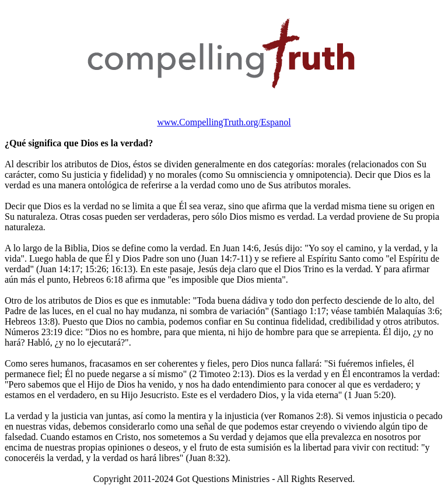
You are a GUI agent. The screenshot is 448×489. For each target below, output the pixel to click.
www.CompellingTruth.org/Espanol (224, 122)
